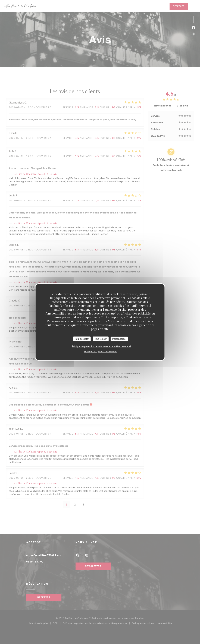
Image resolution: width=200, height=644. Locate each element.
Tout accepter (82, 339)
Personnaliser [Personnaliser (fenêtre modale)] (119, 339)
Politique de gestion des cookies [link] (101, 352)
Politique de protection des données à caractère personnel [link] (101, 346)
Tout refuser (101, 339)
